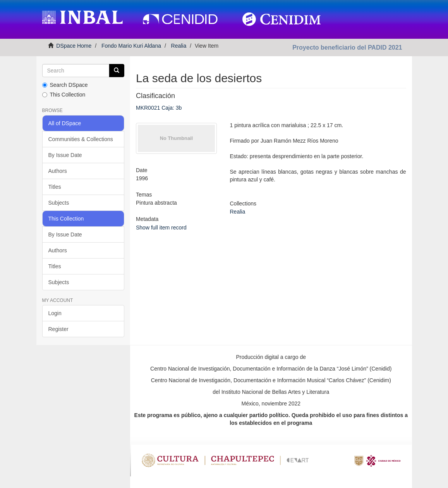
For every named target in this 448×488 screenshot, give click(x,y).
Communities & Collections (81, 139)
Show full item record (161, 228)
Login (55, 313)
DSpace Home (74, 46)
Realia (179, 46)
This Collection (64, 95)
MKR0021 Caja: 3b (159, 108)
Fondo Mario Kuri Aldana (131, 46)
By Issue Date (65, 155)
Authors (58, 171)
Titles (55, 187)
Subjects (59, 203)
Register (58, 329)
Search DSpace (65, 85)
